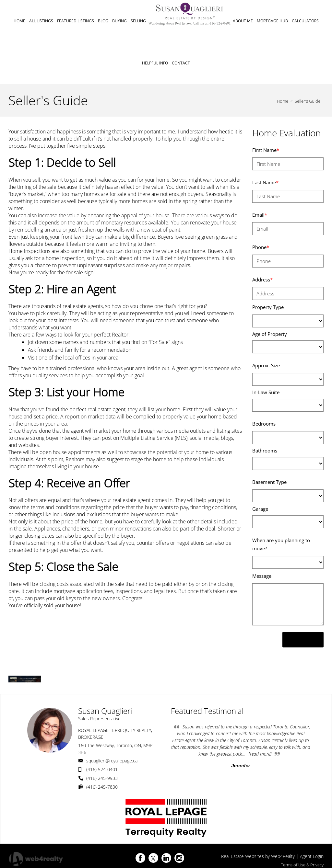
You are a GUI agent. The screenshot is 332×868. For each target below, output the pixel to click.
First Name (266, 150)
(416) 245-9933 (102, 778)
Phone (261, 247)
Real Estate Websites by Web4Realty (258, 856)
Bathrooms (265, 451)
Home (283, 101)
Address (262, 280)
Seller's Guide (308, 101)
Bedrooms (264, 424)
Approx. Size (266, 365)
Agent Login (312, 856)
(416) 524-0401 (102, 769)
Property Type (268, 307)
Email (260, 215)
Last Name (265, 182)
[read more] (260, 754)
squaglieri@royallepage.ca (112, 761)
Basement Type (269, 482)
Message (262, 576)
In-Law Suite (266, 392)
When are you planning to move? (281, 544)
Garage (260, 509)
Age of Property (270, 334)
